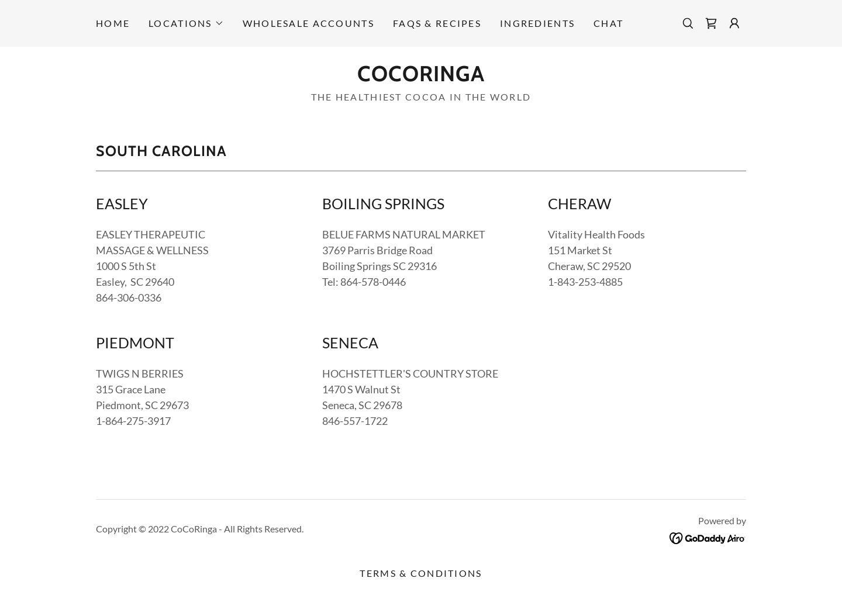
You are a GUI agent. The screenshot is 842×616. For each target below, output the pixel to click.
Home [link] (113, 23)
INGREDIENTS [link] (537, 23)
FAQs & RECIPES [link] (437, 23)
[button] (186, 23)
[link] (711, 23)
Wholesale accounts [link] (308, 23)
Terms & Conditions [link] (421, 573)
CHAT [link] (608, 23)
